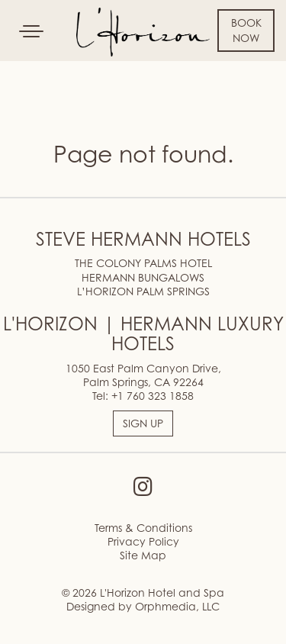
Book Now (246, 30)
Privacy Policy (143, 541)
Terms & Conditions (143, 528)
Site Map (143, 555)
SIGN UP (143, 423)
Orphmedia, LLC (177, 606)
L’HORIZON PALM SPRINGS (143, 291)
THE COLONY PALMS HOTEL (143, 263)
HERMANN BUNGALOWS (143, 277)
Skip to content (56, 70)
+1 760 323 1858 (153, 396)
